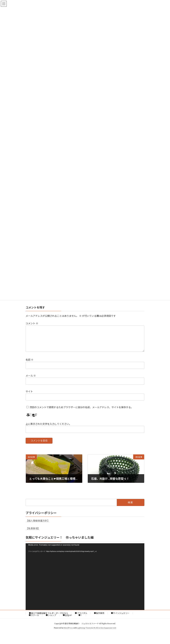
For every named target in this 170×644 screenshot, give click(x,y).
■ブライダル (81, 617)
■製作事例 (99, 617)
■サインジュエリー (120, 617)
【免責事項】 (33, 533)
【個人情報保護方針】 (38, 525)
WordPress (68, 632)
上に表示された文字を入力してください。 (49, 428)
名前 (30, 364)
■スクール (34, 619)
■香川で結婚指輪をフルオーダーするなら (49, 617)
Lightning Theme (84, 632)
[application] (85, 581)
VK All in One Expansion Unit (105, 632)
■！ (81, 619)
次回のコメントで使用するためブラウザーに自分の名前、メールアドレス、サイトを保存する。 (81, 411)
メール (31, 380)
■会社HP (67, 619)
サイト (29, 395)
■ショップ (51, 619)
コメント (32, 323)
